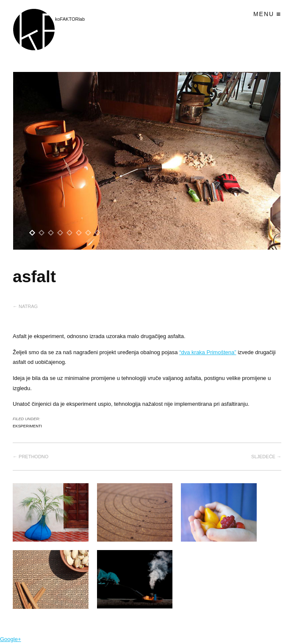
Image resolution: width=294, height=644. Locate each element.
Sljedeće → (266, 457)
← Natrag (25, 306)
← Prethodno (31, 457)
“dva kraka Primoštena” (208, 352)
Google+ (11, 639)
